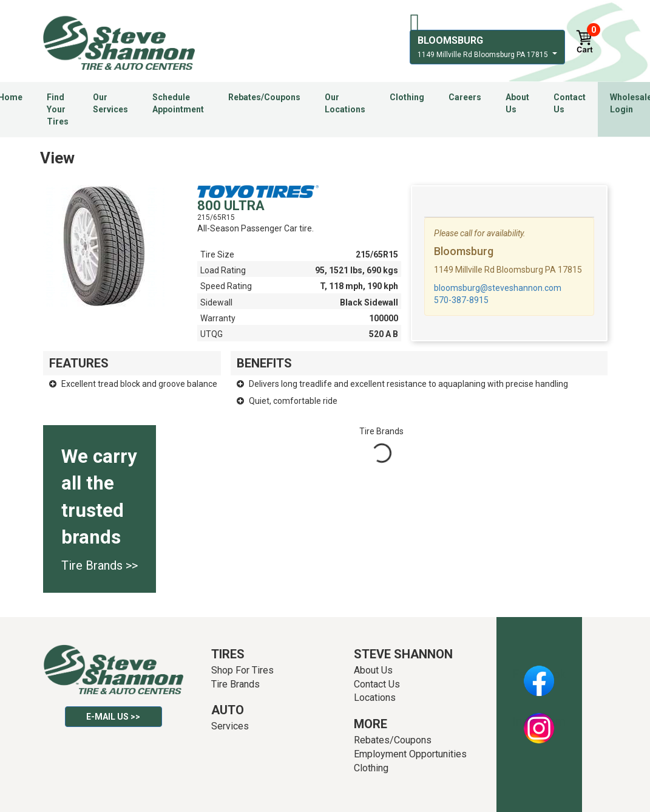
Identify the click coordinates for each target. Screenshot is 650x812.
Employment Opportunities (410, 754)
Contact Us (570, 103)
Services (230, 726)
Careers (465, 97)
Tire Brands (235, 684)
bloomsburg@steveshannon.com (498, 288)
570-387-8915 (461, 300)
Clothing (407, 97)
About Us (517, 103)
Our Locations (345, 103)
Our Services (110, 103)
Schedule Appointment (178, 103)
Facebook (539, 674)
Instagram (539, 722)
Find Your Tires (58, 109)
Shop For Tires (242, 670)
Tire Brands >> (100, 565)
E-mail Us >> (113, 717)
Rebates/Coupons (264, 97)
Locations (375, 698)
